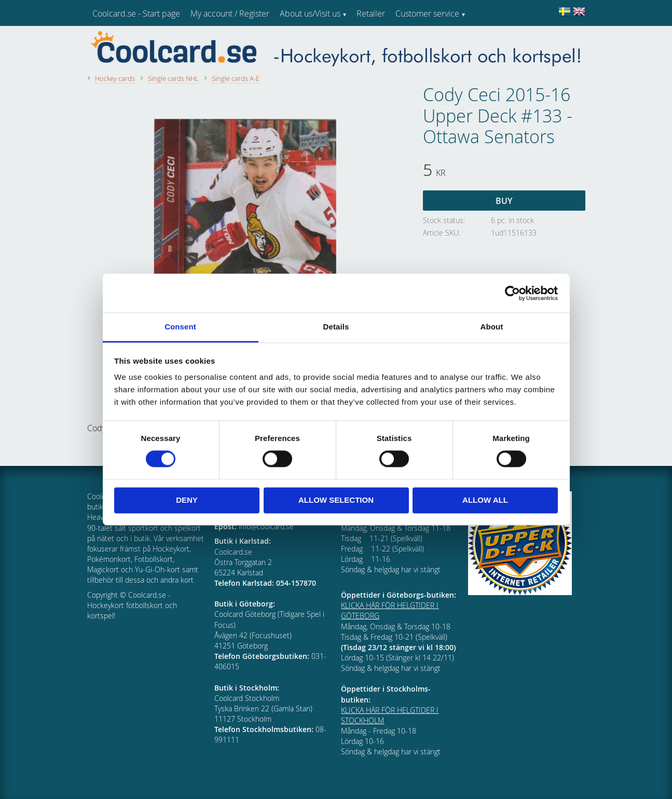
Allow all (485, 500)
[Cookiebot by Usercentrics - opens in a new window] (512, 293)
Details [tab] (336, 327)
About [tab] (492, 327)
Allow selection (336, 500)
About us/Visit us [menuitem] (310, 13)
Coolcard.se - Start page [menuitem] (136, 13)
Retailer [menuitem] (371, 13)
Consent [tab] (180, 327)
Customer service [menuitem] (427, 13)
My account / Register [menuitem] (230, 13)
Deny (187, 500)
